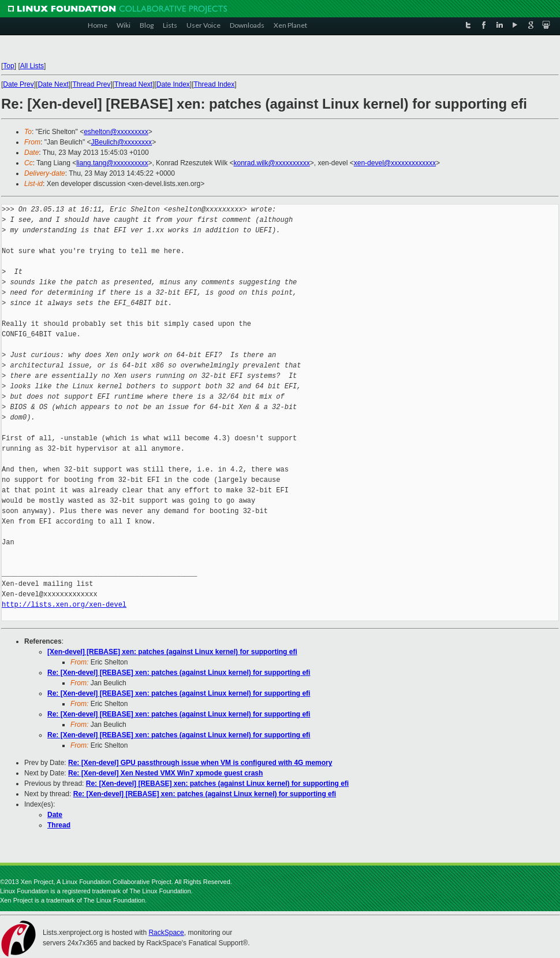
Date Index (173, 84)
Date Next (53, 84)
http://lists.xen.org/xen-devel (64, 605)
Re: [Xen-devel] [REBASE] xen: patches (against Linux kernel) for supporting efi (179, 673)
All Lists (32, 66)
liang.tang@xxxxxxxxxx (112, 163)
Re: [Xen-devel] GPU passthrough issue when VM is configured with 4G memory (200, 763)
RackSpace (166, 933)
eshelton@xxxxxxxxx (116, 132)
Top (8, 66)
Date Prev (18, 84)
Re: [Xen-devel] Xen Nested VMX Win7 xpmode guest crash (165, 773)
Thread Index (214, 84)
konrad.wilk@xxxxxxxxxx (271, 163)
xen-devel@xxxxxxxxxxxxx (395, 163)
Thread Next (133, 84)
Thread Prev (91, 84)
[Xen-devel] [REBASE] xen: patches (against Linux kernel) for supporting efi (172, 652)
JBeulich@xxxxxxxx (122, 142)
